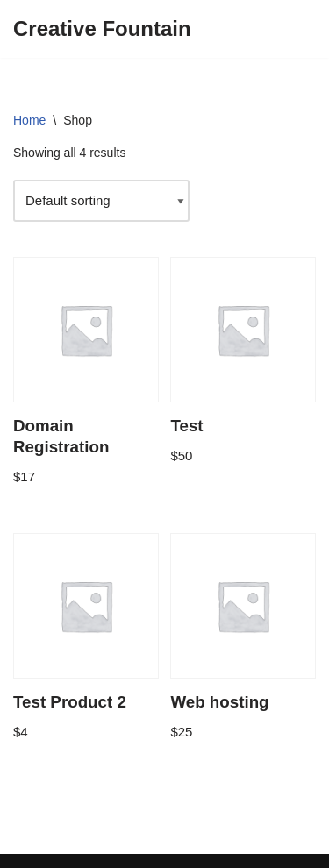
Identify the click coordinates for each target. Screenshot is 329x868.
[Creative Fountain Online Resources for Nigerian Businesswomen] (102, 29)
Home (29, 120)
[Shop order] (101, 201)
